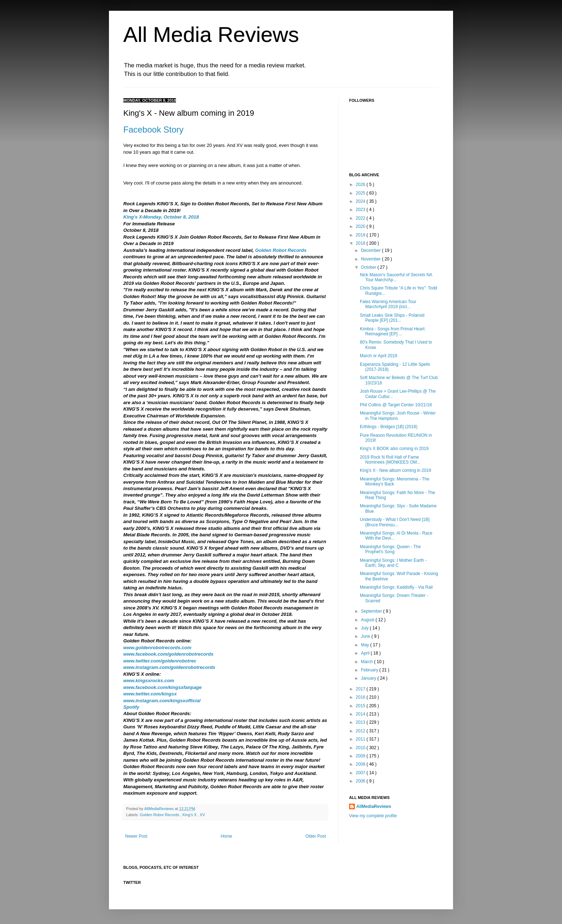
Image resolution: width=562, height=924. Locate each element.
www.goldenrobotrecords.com (157, 648)
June (366, 636)
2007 (361, 773)
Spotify (131, 707)
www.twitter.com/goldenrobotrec (160, 661)
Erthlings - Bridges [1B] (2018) (389, 427)
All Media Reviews (211, 35)
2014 (361, 714)
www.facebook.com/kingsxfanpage (163, 687)
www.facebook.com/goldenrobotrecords (168, 654)
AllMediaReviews (159, 809)
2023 (361, 210)
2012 (361, 731)
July (365, 628)
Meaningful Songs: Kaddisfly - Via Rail (396, 587)
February (370, 670)
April (366, 653)
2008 (361, 764)
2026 (361, 185)
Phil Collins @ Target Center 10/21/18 (396, 405)
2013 (361, 722)
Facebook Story (153, 130)
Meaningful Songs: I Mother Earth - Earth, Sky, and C (393, 563)
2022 (361, 218)
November (372, 259)
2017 (361, 689)
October (369, 267)
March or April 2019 (378, 356)
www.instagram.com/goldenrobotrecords (169, 667)
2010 (361, 748)
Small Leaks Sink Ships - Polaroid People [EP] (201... (392, 318)
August (368, 620)
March (368, 662)
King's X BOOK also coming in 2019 (394, 449)
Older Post (316, 836)
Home (227, 836)
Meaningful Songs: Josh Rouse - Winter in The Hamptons (398, 416)
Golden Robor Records (160, 815)
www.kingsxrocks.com (149, 681)
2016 (361, 697)
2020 (361, 226)
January (369, 678)
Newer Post (136, 836)
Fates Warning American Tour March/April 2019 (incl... (388, 304)
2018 (361, 243)
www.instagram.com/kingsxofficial (162, 701)
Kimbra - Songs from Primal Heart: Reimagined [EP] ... (393, 331)
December (372, 250)
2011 (361, 739)
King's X (133, 217)
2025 (361, 193)
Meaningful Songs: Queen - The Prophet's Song (390, 549)
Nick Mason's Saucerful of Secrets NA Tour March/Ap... (396, 277)
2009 (361, 756)
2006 (361, 781)
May (366, 645)
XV (203, 815)
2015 (361, 706)
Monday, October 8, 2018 (171, 217)
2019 (361, 235)
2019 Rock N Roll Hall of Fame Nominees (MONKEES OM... (390, 460)
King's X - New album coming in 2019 (396, 470)
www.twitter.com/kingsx (150, 694)
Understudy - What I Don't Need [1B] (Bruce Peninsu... (395, 522)
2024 (361, 201)
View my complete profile (373, 816)
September (372, 611)
